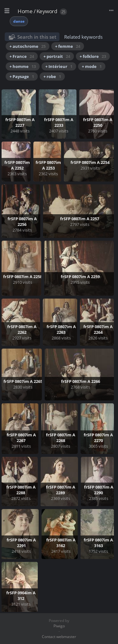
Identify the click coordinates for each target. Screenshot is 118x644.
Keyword (47, 11)
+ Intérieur (59, 66)
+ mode (92, 66)
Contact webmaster (59, 637)
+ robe (52, 76)
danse (19, 21)
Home (25, 11)
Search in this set (37, 37)
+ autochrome (28, 46)
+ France (22, 56)
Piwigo (59, 626)
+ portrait (57, 56)
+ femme (68, 46)
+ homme (23, 66)
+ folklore (93, 56)
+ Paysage (22, 76)
